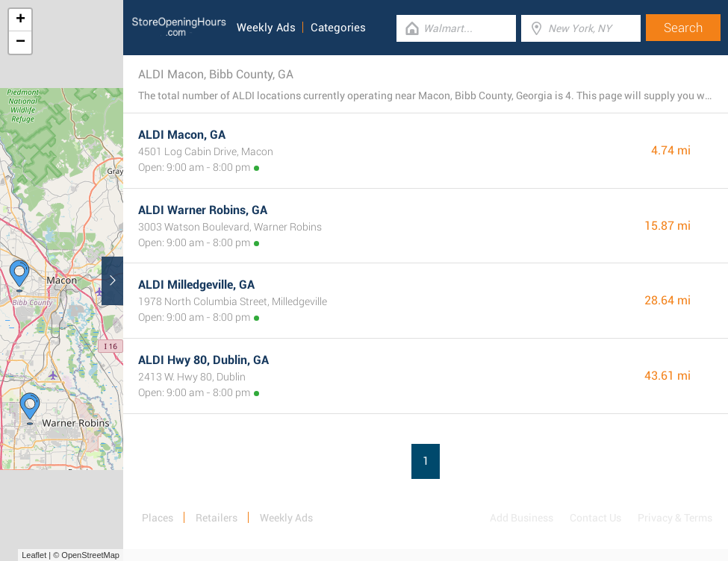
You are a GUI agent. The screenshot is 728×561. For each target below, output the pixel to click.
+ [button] (21, 20)
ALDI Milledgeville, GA (196, 285)
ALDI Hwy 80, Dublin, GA (203, 360)
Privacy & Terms (675, 518)
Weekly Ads (266, 28)
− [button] (21, 43)
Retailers (217, 518)
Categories (338, 28)
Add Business (522, 518)
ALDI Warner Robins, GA (203, 210)
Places (158, 518)
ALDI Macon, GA (182, 135)
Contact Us (595, 518)
